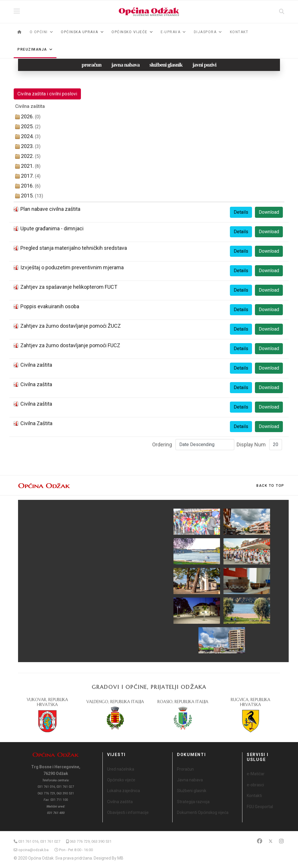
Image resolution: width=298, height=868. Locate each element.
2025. (27, 126)
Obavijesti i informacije (128, 812)
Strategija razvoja (193, 802)
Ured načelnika (121, 769)
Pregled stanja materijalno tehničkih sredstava (74, 248)
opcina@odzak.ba (33, 850)
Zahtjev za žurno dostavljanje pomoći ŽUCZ (71, 326)
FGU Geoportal (260, 807)
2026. (27, 116)
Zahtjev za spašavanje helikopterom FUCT (69, 287)
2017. (27, 176)
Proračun (185, 769)
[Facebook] (260, 841)
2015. (27, 196)
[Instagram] (281, 841)
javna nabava (125, 65)
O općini (39, 32)
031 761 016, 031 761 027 (39, 841)
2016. (27, 186)
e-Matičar (256, 774)
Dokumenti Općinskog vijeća (203, 812)
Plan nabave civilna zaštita (50, 209)
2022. (27, 156)
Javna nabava (190, 780)
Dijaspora (205, 32)
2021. (27, 166)
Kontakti (254, 796)
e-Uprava (171, 32)
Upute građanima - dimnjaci (52, 228)
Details (241, 212)
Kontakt (239, 32)
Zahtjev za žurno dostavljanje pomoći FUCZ (70, 345)
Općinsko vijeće (121, 780)
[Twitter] (271, 841)
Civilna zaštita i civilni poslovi (47, 94)
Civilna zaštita (36, 365)
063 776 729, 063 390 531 (91, 841)
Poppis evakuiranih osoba (50, 306)
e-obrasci (255, 785)
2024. (27, 136)
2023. (27, 146)
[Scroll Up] (270, 486)
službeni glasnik (166, 65)
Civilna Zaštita (36, 423)
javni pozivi (204, 65)
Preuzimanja (32, 49)
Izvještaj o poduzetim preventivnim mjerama (72, 267)
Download (269, 212)
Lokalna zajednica (124, 791)
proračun (92, 65)
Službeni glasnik (192, 791)
